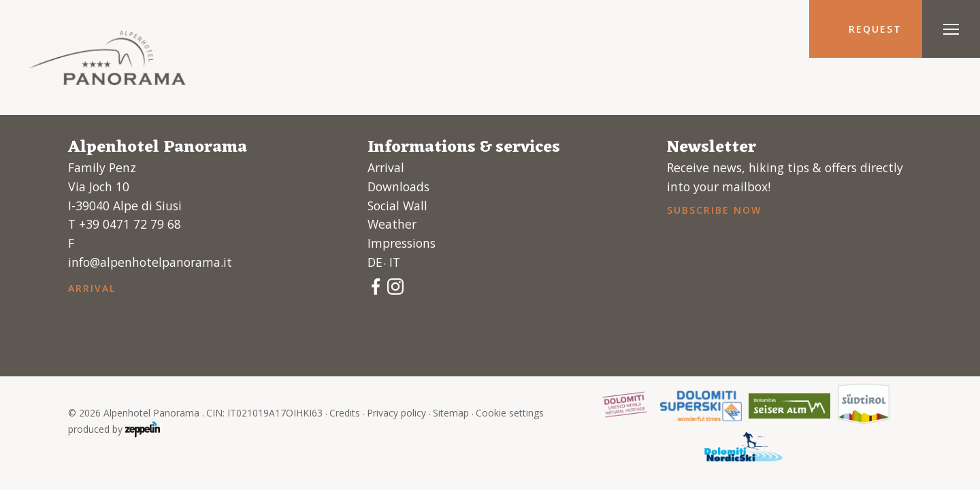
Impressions (402, 243)
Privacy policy (396, 413)
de (375, 262)
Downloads (398, 186)
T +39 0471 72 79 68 (125, 224)
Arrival (92, 288)
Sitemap (451, 413)
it (395, 262)
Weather (392, 224)
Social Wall (397, 206)
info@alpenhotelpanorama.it (150, 262)
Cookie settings (510, 413)
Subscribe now (714, 210)
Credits (345, 413)
